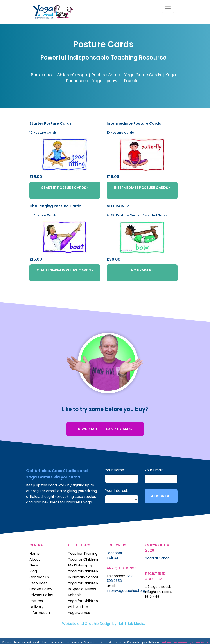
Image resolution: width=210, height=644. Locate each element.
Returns (36, 601)
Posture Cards (106, 75)
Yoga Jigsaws (106, 81)
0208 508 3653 (120, 578)
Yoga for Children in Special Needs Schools (83, 589)
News (34, 565)
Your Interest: (117, 491)
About (35, 559)
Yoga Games (79, 613)
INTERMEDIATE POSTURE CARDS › (142, 188)
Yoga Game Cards (143, 75)
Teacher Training (83, 553)
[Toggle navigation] (168, 8)
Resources (38, 583)
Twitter (112, 558)
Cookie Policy (41, 589)
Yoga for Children (83, 559)
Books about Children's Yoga (59, 75)
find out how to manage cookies (182, 642)
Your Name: (115, 470)
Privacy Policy (41, 595)
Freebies (132, 81)
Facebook (115, 553)
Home (35, 553)
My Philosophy (80, 565)
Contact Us (39, 577)
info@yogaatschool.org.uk (128, 591)
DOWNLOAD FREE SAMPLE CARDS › (105, 429)
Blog (33, 571)
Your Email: (154, 470)
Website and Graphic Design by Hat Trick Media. (103, 624)
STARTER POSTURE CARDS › (65, 188)
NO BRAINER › (142, 270)
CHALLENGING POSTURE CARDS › (65, 270)
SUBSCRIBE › (161, 496)
